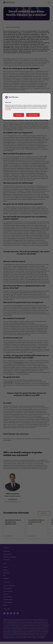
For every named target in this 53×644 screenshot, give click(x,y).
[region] (26, 106)
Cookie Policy (8, 110)
